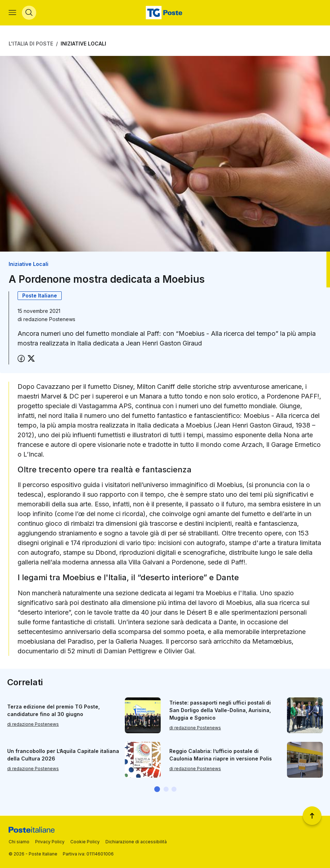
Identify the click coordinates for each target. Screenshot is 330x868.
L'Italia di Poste (31, 44)
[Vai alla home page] (165, 13)
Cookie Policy (85, 842)
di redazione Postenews (33, 724)
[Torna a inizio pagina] (312, 816)
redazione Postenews (49, 319)
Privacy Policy (50, 842)
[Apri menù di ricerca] (29, 13)
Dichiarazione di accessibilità (136, 842)
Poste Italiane (40, 296)
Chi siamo (19, 842)
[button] (157, 790)
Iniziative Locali (83, 44)
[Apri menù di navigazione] (12, 13)
